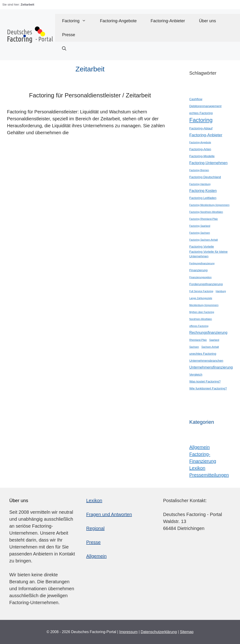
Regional (95, 528)
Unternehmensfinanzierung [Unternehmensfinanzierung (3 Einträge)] (211, 367)
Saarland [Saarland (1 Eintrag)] (214, 340)
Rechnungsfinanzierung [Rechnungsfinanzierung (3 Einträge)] (208, 333)
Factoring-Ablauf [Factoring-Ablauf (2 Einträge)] (201, 128)
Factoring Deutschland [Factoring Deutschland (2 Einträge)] (205, 177)
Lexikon (197, 468)
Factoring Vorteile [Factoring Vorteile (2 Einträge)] (202, 247)
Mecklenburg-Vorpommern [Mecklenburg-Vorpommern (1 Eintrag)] (204, 305)
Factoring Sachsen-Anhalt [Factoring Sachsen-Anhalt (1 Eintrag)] (204, 240)
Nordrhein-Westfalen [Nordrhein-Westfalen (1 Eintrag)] (201, 319)
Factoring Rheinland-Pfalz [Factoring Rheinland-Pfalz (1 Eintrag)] (204, 219)
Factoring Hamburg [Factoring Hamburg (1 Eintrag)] (200, 184)
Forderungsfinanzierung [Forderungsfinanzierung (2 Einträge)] (206, 284)
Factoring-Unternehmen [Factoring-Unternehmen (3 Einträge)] (209, 163)
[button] (64, 49)
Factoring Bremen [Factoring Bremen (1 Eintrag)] (199, 170)
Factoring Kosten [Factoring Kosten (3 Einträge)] (203, 191)
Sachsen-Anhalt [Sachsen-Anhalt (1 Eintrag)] (210, 347)
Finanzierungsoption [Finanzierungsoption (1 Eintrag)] (201, 277)
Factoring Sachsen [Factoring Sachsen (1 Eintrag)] (200, 233)
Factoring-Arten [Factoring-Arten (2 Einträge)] (200, 149)
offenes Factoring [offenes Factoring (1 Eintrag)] (199, 326)
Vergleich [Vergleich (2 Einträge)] (196, 375)
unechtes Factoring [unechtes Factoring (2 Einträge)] (203, 354)
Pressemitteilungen (209, 475)
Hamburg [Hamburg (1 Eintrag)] (221, 291)
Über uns (207, 21)
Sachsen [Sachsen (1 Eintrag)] (194, 347)
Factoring (77, 21)
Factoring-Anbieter (168, 21)
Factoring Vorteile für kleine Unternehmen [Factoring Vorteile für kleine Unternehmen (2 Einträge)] (209, 254)
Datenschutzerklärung (159, 632)
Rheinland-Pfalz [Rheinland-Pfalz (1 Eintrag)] (198, 340)
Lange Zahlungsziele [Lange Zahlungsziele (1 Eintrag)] (201, 298)
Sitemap (187, 632)
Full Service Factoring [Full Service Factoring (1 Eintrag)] (201, 291)
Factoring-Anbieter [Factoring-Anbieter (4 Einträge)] (206, 135)
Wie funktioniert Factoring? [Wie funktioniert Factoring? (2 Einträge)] (208, 388)
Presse (69, 35)
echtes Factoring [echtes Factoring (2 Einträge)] (201, 113)
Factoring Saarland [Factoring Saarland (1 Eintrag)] (200, 226)
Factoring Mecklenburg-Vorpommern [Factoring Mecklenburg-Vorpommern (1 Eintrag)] (209, 205)
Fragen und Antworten (109, 514)
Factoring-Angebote (118, 21)
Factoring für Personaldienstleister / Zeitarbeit (90, 95)
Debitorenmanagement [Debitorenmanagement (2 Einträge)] (205, 106)
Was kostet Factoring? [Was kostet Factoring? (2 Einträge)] (205, 381)
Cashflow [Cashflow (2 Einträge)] (196, 99)
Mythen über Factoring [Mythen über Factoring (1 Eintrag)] (202, 312)
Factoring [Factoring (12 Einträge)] (201, 120)
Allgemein (200, 447)
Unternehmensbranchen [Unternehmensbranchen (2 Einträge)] (206, 361)
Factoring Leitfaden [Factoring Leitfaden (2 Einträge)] (203, 198)
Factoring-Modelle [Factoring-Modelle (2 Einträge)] (202, 156)
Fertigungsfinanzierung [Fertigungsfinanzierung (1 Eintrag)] (202, 263)
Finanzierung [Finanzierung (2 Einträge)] (199, 270)
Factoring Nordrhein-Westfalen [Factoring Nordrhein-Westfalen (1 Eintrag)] (206, 212)
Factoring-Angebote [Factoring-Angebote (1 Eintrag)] (200, 142)
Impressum (128, 632)
